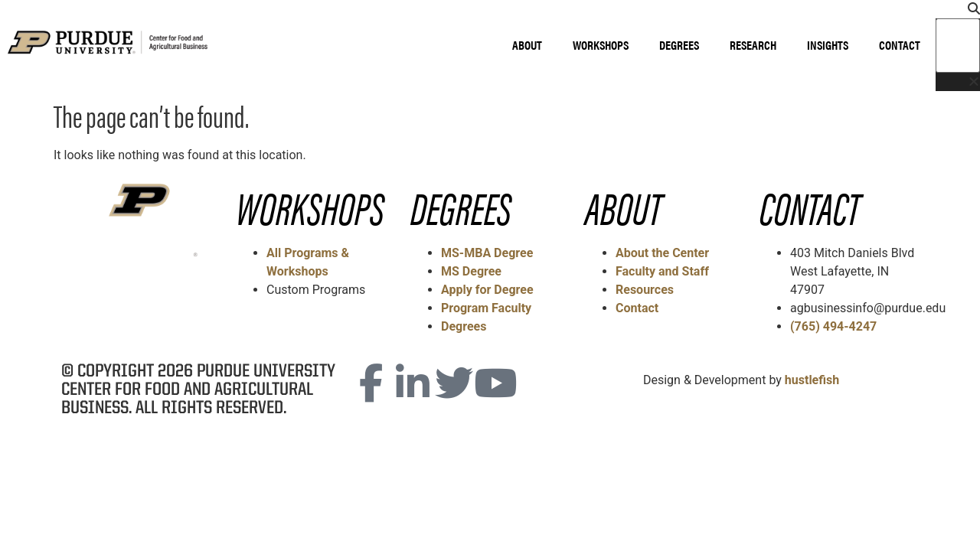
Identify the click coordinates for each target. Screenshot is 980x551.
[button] (958, 9)
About (527, 45)
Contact (900, 45)
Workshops (601, 45)
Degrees (679, 45)
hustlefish (812, 380)
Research (753, 45)
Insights (828, 45)
